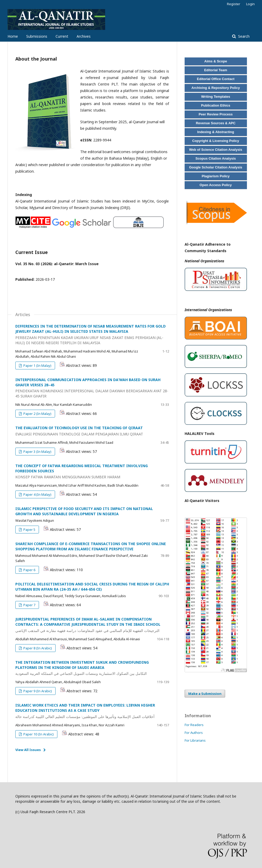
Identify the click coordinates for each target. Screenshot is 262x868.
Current (62, 36)
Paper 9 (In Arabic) (37, 691)
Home (13, 36)
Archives (84, 36)
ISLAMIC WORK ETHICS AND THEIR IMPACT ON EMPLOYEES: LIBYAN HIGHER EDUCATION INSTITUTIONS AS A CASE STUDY (92, 711)
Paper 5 (29, 530)
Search (243, 36)
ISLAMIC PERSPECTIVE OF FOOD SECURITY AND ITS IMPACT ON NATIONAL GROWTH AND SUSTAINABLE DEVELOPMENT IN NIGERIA (84, 511)
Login (250, 4)
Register (234, 4)
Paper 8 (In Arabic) (37, 648)
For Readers (194, 725)
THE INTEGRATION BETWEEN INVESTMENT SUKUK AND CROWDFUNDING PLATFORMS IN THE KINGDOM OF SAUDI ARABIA (92, 668)
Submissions (37, 36)
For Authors (194, 733)
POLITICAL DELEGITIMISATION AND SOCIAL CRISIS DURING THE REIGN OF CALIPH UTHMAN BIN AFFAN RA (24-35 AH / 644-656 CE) (92, 587)
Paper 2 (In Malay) (37, 414)
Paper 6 (29, 570)
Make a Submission (205, 694)
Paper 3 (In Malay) (37, 452)
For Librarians (195, 740)
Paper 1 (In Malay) (37, 366)
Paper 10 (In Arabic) (38, 734)
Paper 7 (29, 605)
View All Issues (28, 750)
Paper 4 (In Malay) (37, 494)
